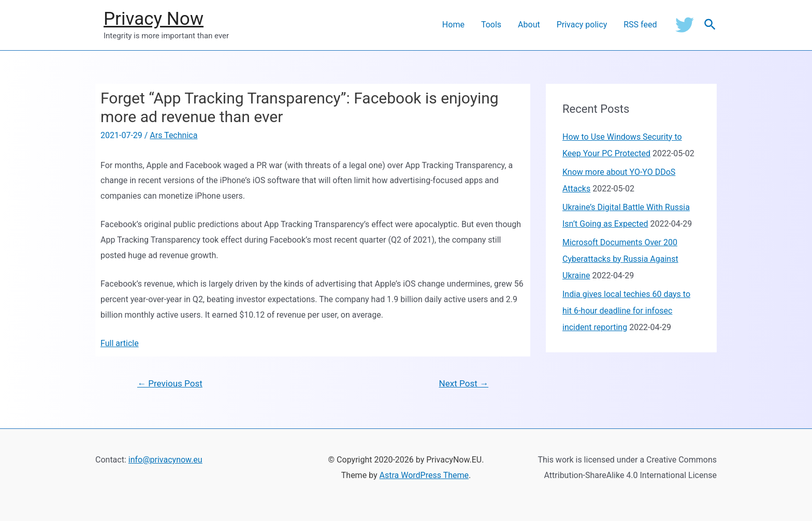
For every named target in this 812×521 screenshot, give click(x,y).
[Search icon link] (711, 25)
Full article (120, 343)
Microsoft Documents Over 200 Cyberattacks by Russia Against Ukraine (620, 259)
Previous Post (170, 383)
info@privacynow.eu (165, 460)
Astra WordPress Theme (424, 475)
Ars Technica (173, 135)
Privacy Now (154, 19)
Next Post (464, 383)
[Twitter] (685, 25)
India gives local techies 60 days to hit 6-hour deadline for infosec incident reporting (626, 311)
